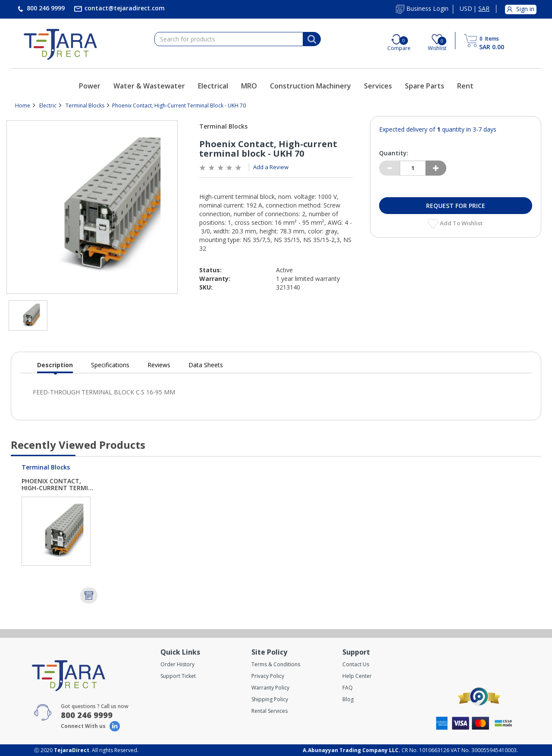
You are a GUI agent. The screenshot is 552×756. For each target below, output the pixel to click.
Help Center (357, 676)
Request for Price (456, 206)
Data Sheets (206, 365)
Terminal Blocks (85, 106)
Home (23, 106)
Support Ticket (178, 676)
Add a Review (271, 167)
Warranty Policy (270, 688)
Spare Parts (425, 86)
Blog (348, 699)
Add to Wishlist (462, 223)
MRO (249, 86)
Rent (465, 86)
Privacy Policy (268, 676)
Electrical (213, 86)
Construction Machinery (310, 86)
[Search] (312, 39)
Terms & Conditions (276, 664)
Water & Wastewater (149, 86)
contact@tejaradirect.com (124, 8)
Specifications (110, 365)
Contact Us (356, 664)
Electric (48, 106)
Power (90, 86)
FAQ (348, 688)
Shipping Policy (270, 699)
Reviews (159, 365)
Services (378, 86)
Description (55, 367)
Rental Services (270, 711)
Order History (177, 664)
